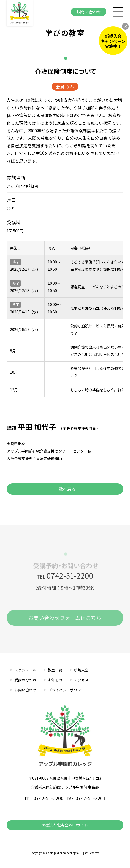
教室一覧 (55, 670)
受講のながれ (25, 680)
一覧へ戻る (65, 489)
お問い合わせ (89, 12)
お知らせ (55, 680)
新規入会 (81, 670)
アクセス (81, 680)
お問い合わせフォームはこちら (65, 620)
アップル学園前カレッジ (20, 13)
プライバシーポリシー (66, 690)
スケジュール (25, 670)
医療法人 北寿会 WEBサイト (65, 825)
